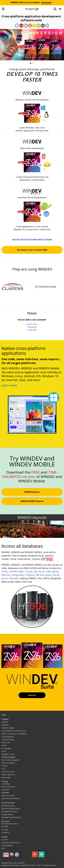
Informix (6, 575)
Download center (8, 803)
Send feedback (7, 845)
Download (32, 327)
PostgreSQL (18, 575)
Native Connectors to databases (14, 734)
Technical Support (8, 757)
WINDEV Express (32, 492)
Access (5, 578)
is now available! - (32, 2)
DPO (3, 848)
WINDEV (5, 722)
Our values (6, 821)
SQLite (56, 575)
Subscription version (9, 811)
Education (5, 790)
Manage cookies (8, 754)
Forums (4, 766)
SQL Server (40, 572)
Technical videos (8, 740)
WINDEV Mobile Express (11, 809)
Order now (6, 742)
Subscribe (32, 330)
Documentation (8, 737)
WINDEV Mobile (8, 728)
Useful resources (8, 772)
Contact (5, 837)
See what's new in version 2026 (32, 250)
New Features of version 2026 (13, 731)
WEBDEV (5, 725)
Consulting (6, 784)
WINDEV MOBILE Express (32, 501)
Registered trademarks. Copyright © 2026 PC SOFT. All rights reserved (29, 865)
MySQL (55, 572)
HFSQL (5, 572)
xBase (48, 575)
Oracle (29, 572)
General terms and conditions (13, 863)
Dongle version (7, 814)
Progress (30, 575)
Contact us (6, 832)
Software (5, 719)
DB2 (49, 572)
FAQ (3, 769)
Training (5, 781)
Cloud (4, 751)
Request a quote (8, 795)
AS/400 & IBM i (17, 572)
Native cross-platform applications (32, 240)
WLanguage (6, 748)
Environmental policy (10, 824)
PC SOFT (5, 827)
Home (4, 715)
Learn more (32, 324)
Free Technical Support (10, 760)
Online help (6, 777)
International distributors (11, 798)
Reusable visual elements (11, 817)
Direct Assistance (8, 763)
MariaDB (14, 578)
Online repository (8, 775)
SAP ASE (40, 575)
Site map (5, 829)
